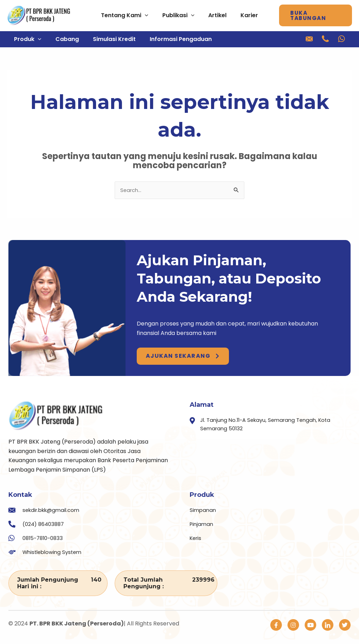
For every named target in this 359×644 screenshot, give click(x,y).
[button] (319, 15)
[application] (142, 15)
